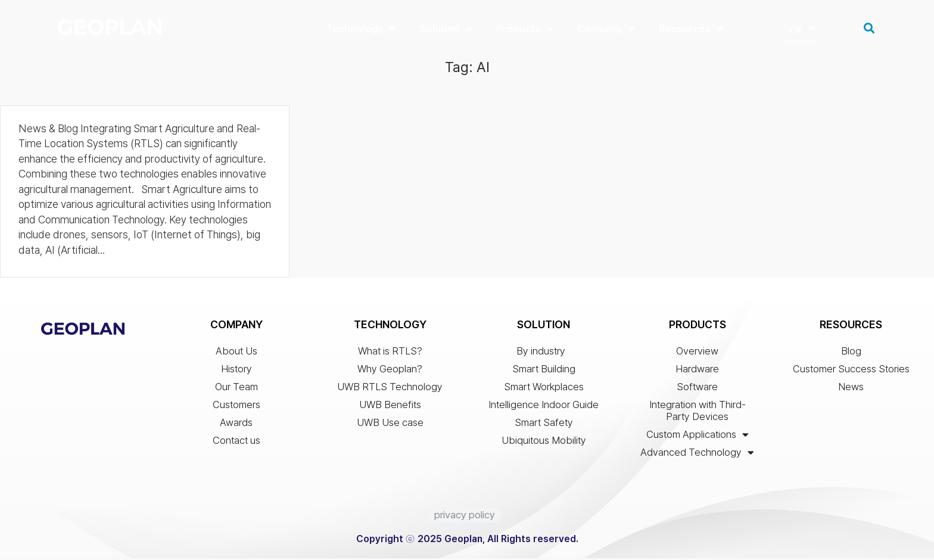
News (851, 388)
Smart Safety (544, 424)
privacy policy (465, 517)
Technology (361, 29)
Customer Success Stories (851, 371)
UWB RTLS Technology (390, 388)
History (236, 371)
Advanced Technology (697, 454)
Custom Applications (698, 436)
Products (525, 29)
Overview (697, 353)
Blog (851, 353)
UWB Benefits (390, 406)
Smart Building (544, 371)
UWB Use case (390, 424)
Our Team (236, 388)
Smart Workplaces (544, 388)
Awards (236, 424)
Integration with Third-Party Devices (698, 412)
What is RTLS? (390, 353)
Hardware (697, 371)
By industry (544, 353)
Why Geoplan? (390, 371)
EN (795, 30)
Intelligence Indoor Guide (544, 406)
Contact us (236, 442)
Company (606, 29)
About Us (236, 353)
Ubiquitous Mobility (544, 442)
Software (697, 388)
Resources (691, 29)
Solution (446, 29)
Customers (236, 406)
